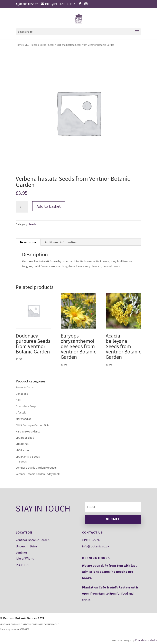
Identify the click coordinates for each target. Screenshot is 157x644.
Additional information (61, 242)
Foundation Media (146, 640)
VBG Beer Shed (25, 438)
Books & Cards (25, 387)
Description (28, 242)
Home (19, 45)
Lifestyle (21, 412)
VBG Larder (22, 450)
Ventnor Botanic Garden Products (36, 468)
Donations (22, 394)
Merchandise (24, 419)
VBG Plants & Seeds (35, 45)
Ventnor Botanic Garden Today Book (38, 474)
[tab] (28, 242)
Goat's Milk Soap (26, 406)
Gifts (19, 400)
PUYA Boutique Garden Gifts (33, 425)
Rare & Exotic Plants (28, 431)
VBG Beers (22, 444)
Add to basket (49, 206)
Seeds (51, 45)
